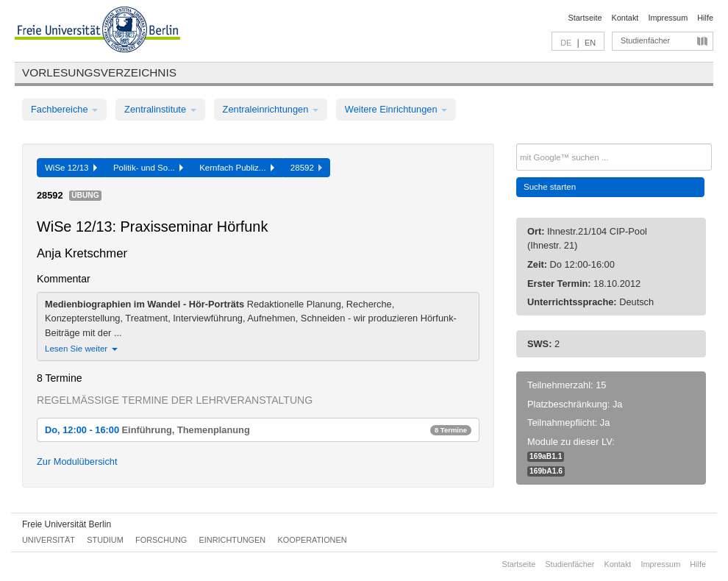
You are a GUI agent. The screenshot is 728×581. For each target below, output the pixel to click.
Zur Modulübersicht (77, 461)
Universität (49, 540)
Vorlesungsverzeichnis (99, 72)
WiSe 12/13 (71, 168)
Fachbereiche (64, 109)
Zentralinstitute (160, 109)
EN (590, 43)
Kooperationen (313, 540)
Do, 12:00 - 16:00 (258, 430)
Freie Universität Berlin (67, 524)
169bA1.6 (546, 471)
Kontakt (625, 18)
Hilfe (705, 18)
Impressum (668, 18)
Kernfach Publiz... (237, 168)
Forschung (161, 540)
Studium (105, 540)
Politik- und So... (148, 168)
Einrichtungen (233, 540)
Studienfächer (645, 40)
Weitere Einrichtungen (396, 109)
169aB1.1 (546, 456)
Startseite (585, 18)
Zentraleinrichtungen (271, 109)
